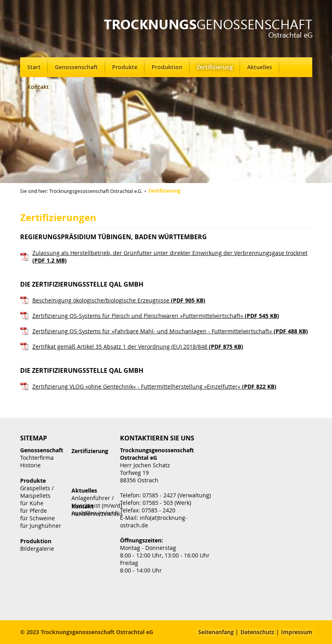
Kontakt (38, 87)
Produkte (125, 67)
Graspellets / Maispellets (37, 492)
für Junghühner (41, 526)
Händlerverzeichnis (97, 514)
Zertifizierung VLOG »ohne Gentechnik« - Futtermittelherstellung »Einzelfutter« (154, 386)
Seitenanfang (216, 632)
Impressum (297, 632)
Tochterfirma (37, 458)
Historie (30, 465)
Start (34, 67)
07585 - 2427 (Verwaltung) (177, 495)
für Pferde (34, 511)
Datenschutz (257, 632)
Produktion (167, 67)
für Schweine (38, 518)
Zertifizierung (215, 67)
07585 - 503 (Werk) (167, 503)
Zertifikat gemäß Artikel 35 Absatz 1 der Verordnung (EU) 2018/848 (138, 347)
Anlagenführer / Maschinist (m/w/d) (97, 502)
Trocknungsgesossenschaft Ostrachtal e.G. (96, 191)
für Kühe (32, 503)
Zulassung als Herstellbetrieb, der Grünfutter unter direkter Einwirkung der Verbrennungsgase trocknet (170, 257)
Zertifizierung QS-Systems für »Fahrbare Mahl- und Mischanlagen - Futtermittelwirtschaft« (170, 331)
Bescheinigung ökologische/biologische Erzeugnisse (119, 300)
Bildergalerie (37, 549)
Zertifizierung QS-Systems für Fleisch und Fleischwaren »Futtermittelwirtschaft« (156, 316)
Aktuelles (260, 67)
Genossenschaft (76, 67)
